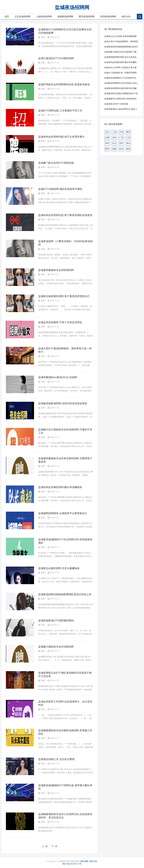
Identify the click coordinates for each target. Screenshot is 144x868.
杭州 (121, 149)
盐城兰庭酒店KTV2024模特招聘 (56, 58)
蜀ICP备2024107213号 (72, 864)
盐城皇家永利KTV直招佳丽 (116, 104)
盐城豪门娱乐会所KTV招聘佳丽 (56, 163)
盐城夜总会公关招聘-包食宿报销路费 (120, 36)
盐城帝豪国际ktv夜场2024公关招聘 (58, 377)
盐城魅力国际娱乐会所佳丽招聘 (56, 647)
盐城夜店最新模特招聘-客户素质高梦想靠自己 (64, 296)
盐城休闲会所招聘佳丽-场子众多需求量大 (61, 137)
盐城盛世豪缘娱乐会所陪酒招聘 (56, 270)
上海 (114, 132)
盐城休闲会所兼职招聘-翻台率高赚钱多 (60, 487)
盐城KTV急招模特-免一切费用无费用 (120, 73)
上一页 (45, 846)
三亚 (128, 138)
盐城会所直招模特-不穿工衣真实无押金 (60, 322)
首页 (7, 17)
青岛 (128, 143)
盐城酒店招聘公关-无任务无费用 (56, 759)
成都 (114, 149)
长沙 (114, 143)
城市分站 (126, 17)
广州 (121, 138)
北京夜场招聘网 (22, 17)
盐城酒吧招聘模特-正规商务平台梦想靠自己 (63, 513)
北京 (107, 132)
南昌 (128, 149)
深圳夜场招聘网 (108, 17)
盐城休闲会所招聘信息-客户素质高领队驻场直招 (65, 215)
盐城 (43, 37)
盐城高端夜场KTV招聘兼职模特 (56, 621)
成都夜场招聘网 (65, 17)
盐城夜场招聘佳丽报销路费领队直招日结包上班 (65, 594)
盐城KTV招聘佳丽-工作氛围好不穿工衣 (60, 111)
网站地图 (84, 861)
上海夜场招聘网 (44, 17)
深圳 (114, 138)
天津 (121, 132)
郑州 (107, 143)
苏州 (121, 143)
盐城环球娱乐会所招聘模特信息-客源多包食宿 (64, 84)
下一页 (54, 846)
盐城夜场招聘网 (72, 8)
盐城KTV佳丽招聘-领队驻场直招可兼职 (60, 189)
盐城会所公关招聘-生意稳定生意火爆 (120, 68)
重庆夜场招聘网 (87, 17)
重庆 (128, 132)
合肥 (107, 138)
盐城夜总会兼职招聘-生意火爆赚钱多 (59, 568)
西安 (107, 149)
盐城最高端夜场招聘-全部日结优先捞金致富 (63, 403)
